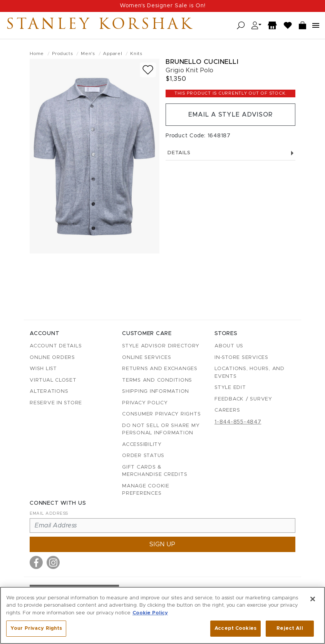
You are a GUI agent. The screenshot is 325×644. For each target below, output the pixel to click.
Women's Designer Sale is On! (163, 6)
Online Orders (52, 358)
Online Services (147, 358)
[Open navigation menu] (316, 25)
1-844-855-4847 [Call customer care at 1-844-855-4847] (238, 422)
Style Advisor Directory (161, 346)
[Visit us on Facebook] (36, 562)
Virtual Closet (53, 380)
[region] (162, 615)
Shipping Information (156, 391)
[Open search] (241, 26)
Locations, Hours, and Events (250, 373)
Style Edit (230, 388)
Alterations (49, 391)
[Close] (313, 599)
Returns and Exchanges (160, 369)
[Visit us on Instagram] (53, 562)
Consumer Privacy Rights (161, 414)
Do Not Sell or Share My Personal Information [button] (161, 430)
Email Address (49, 513)
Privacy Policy (145, 403)
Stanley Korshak (100, 25)
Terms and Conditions (157, 380)
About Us (229, 346)
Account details (56, 346)
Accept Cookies (235, 628)
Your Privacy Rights (36, 628)
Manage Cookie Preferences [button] (146, 490)
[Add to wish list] (148, 70)
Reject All (290, 628)
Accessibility (142, 445)
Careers (227, 410)
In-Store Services (241, 358)
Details (230, 153)
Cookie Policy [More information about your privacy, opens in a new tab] (150, 613)
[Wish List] (288, 26)
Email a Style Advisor (230, 115)
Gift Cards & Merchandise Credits (155, 471)
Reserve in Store (56, 403)
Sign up (162, 544)
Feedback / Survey (243, 399)
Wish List (43, 369)
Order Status (143, 456)
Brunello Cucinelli (202, 62)
